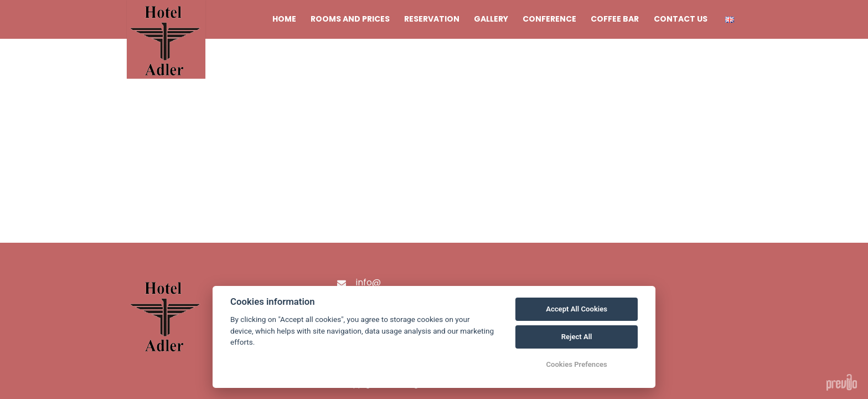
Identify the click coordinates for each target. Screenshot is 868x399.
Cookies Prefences (576, 364)
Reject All (577, 337)
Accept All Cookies (577, 309)
